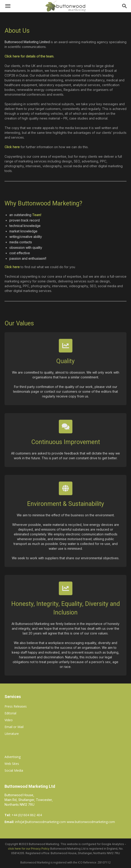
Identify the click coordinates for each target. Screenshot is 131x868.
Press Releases (16, 706)
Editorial (10, 713)
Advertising (13, 757)
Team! (37, 215)
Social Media (14, 770)
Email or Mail (14, 727)
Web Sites (12, 764)
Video (9, 720)
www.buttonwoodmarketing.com (91, 822)
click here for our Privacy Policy (29, 849)
